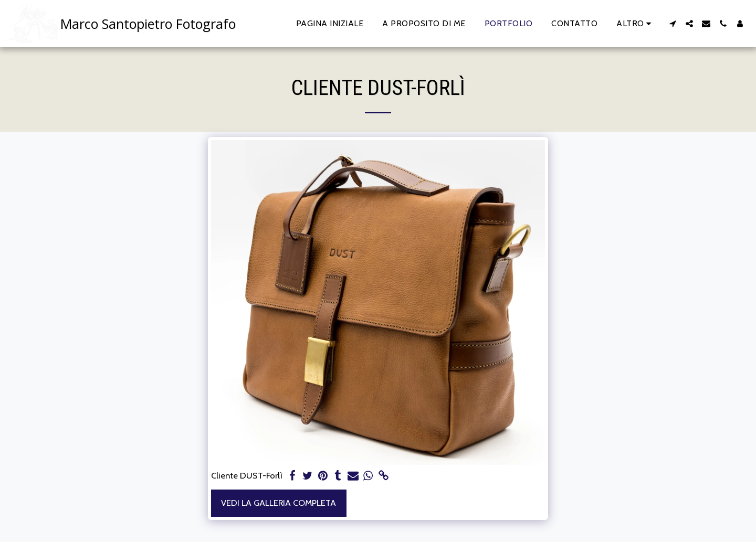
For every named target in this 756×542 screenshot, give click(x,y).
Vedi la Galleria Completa (279, 503)
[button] (673, 24)
